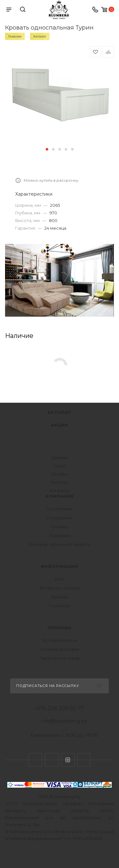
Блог (60, 579)
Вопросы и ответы (60, 588)
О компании (60, 509)
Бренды (60, 597)
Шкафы (60, 474)
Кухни (60, 466)
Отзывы (60, 527)
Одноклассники (84, 760)
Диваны (60, 457)
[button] (47, 149)
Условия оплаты (60, 640)
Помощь (60, 628)
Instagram (68, 760)
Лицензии (60, 535)
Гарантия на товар (60, 658)
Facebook (52, 760)
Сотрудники (60, 518)
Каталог (60, 412)
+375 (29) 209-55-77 (59, 709)
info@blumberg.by (64, 721)
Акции (60, 425)
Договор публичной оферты (60, 544)
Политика (60, 606)
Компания (60, 496)
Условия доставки (60, 649)
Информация (60, 566)
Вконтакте (35, 760)
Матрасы (60, 490)
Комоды (60, 482)
